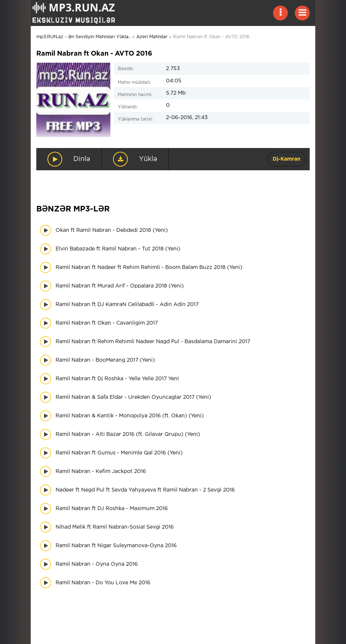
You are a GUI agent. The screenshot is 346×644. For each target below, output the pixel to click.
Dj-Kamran (287, 159)
